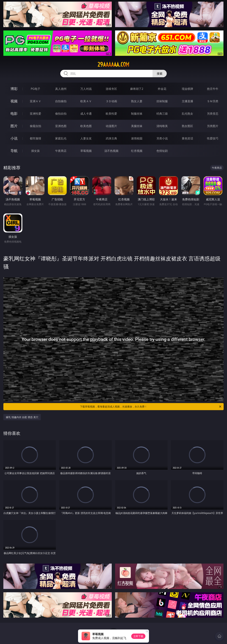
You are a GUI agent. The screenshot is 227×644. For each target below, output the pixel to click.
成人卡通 (86, 114)
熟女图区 (187, 126)
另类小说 (162, 138)
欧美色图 (86, 126)
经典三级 (162, 114)
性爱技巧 (213, 138)
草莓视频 (86, 151)
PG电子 (35, 89)
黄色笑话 (187, 138)
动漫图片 (111, 126)
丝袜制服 (162, 101)
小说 (14, 138)
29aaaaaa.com (113, 64)
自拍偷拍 (61, 101)
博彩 (14, 89)
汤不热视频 (111, 151)
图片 (14, 126)
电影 (14, 113)
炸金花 (162, 89)
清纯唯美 (162, 126)
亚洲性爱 (35, 114)
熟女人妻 (137, 101)
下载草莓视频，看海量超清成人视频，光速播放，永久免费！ (151, 407)
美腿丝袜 (137, 126)
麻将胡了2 (137, 89)
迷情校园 (137, 138)
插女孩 (35, 151)
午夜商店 (61, 151)
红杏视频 (137, 151)
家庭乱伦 (61, 138)
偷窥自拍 (35, 126)
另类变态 (213, 114)
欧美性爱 (111, 114)
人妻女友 (86, 138)
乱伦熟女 (187, 114)
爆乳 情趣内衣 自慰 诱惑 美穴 (22, 417)
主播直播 (187, 101)
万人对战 (86, 89)
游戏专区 (111, 89)
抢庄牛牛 (213, 89)
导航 (14, 151)
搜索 (160, 74)
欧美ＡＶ (86, 101)
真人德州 (61, 89)
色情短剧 (162, 151)
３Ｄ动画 (111, 101)
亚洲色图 (61, 126)
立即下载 (138, 636)
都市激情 (35, 138)
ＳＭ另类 (213, 101)
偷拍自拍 (61, 114)
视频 (14, 101)
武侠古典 (111, 138)
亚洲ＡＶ (35, 101)
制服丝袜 (137, 114)
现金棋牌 (187, 89)
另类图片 (213, 126)
